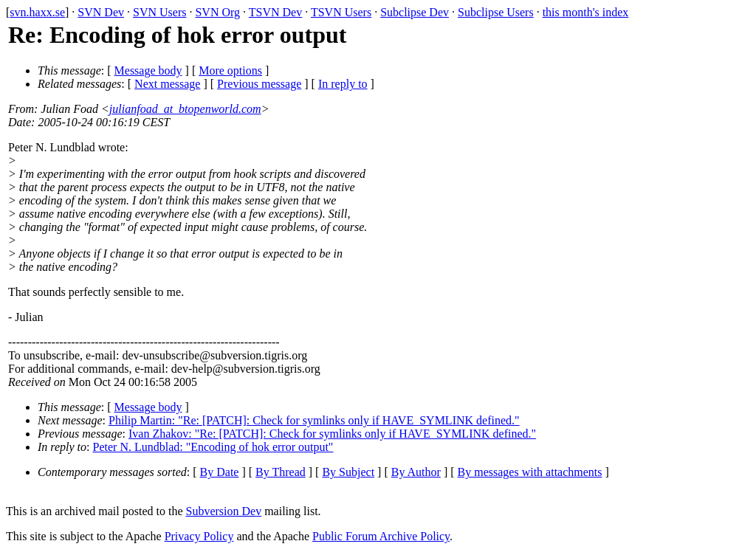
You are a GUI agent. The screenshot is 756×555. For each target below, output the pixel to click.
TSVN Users (341, 12)
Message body (148, 70)
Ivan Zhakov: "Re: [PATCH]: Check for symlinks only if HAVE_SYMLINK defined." (332, 434)
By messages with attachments (530, 472)
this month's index (586, 12)
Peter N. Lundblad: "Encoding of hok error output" (213, 447)
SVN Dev (101, 12)
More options (230, 70)
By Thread (281, 472)
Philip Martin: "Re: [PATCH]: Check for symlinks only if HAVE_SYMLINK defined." (314, 420)
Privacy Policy (199, 536)
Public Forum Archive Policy (381, 536)
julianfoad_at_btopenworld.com (185, 109)
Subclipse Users (496, 12)
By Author (416, 472)
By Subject (348, 472)
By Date (220, 472)
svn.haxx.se (37, 12)
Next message (167, 84)
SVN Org (217, 12)
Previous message (259, 84)
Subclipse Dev (415, 12)
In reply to (343, 84)
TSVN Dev (275, 12)
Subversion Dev (224, 511)
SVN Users (159, 12)
